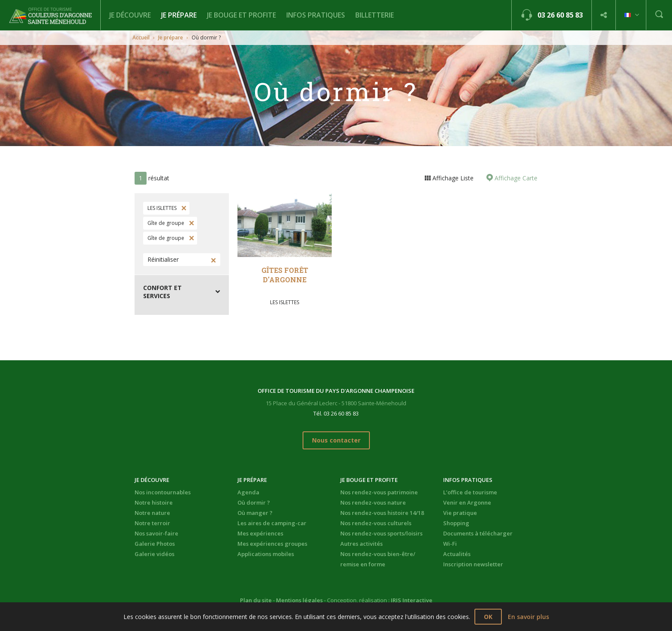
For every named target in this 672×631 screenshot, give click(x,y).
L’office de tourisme (470, 492)
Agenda (248, 492)
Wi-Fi (450, 544)
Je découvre (130, 15)
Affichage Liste (452, 178)
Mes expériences (260, 533)
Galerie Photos (155, 544)
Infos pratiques (316, 15)
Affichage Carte (515, 178)
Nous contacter (336, 440)
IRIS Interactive (412, 600)
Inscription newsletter (473, 564)
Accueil (141, 37)
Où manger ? (255, 513)
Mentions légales (299, 600)
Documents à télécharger (478, 533)
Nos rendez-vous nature (373, 502)
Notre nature (152, 513)
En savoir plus (528, 617)
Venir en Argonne (467, 502)
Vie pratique (460, 513)
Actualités (457, 554)
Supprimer (183, 208)
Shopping (456, 523)
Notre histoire (154, 502)
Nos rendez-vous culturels (376, 523)
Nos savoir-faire (156, 533)
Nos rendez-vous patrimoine (379, 492)
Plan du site (256, 600)
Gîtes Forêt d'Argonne (285, 275)
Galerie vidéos (154, 554)
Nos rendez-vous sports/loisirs (381, 533)
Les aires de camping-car (272, 523)
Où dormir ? (254, 502)
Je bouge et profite (241, 15)
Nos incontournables (163, 492)
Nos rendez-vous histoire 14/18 (382, 513)
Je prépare (179, 15)
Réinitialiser (163, 259)
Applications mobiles (266, 554)
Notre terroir (152, 523)
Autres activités (361, 544)
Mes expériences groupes (272, 544)
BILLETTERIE (375, 15)
